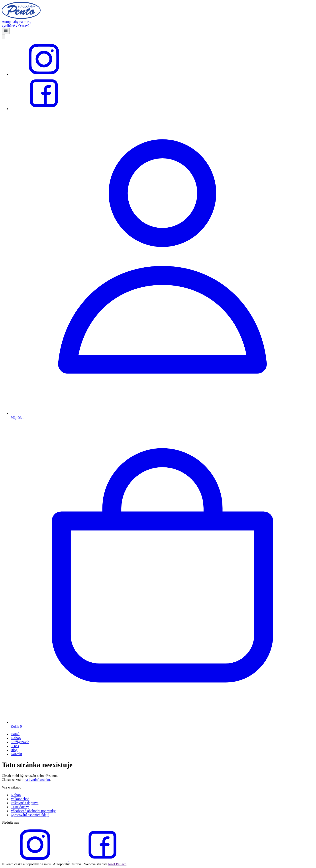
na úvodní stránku (37, 780)
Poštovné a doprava (25, 803)
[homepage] (158, 22)
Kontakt (16, 754)
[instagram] (44, 74)
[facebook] (44, 109)
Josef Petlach (117, 864)
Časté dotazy (20, 807)
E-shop (16, 738)
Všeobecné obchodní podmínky (33, 811)
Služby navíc (20, 742)
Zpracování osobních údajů (30, 815)
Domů (15, 734)
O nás (15, 746)
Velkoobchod (20, 799)
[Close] (4, 37)
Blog (14, 750)
